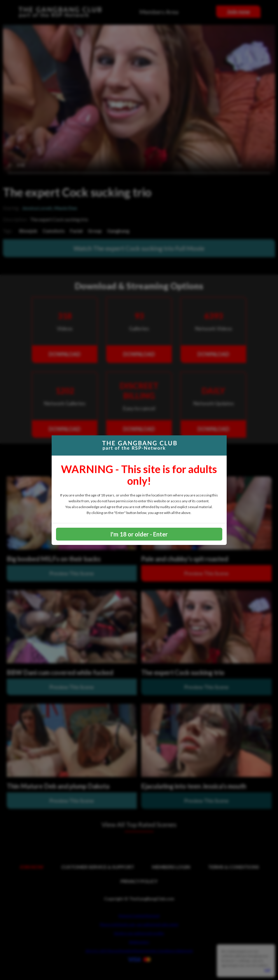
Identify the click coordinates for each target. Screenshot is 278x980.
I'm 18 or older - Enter (139, 534)
